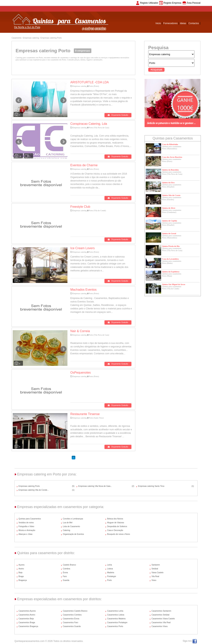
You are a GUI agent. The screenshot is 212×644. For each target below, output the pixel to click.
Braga (21, 576)
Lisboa (110, 569)
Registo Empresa (172, 3)
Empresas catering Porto (51, 38)
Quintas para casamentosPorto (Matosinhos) (172, 148)
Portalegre (112, 576)
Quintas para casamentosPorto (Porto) (172, 160)
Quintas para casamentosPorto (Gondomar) (172, 211)
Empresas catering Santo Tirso (151, 486)
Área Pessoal (194, 3)
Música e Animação (27, 530)
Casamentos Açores (27, 611)
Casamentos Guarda (72, 626)
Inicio (158, 23)
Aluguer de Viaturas (116, 523)
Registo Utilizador (149, 3)
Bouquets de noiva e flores (119, 534)
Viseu (154, 580)
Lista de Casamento (71, 526)
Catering (66, 530)
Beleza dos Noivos (115, 519)
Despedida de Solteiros (117, 526)
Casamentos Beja (26, 619)
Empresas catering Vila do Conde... (34, 490)
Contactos (194, 23)
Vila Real (155, 576)
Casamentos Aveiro (27, 615)
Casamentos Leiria (115, 611)
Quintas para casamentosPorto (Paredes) (172, 198)
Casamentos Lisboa (116, 615)
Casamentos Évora (71, 619)
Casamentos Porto (115, 626)
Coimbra (66, 569)
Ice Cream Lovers (82, 248)
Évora (65, 573)
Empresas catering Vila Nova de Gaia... (95, 486)
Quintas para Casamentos (30, 519)
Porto (109, 580)
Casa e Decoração (115, 530)
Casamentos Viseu (160, 626)
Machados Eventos (83, 290)
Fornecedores (170, 23)
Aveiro (21, 569)
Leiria (109, 565)
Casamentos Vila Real (161, 622)
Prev (19, 100)
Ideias (183, 23)
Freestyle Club (80, 207)
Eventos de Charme (84, 165)
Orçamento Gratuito (118, 115)
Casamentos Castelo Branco (75, 611)
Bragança (23, 580)
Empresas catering (31, 38)
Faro (65, 576)
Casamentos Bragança (28, 626)
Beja (20, 573)
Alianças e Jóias (25, 534)
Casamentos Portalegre (117, 622)
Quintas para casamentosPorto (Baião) (172, 262)
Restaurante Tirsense (85, 414)
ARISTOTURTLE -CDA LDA (90, 82)
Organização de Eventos (73, 534)
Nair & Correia (80, 331)
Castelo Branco (69, 565)
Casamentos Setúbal (160, 615)
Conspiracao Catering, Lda (89, 124)
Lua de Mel (68, 523)
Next (63, 100)
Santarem (156, 565)
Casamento (16, 38)
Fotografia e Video (26, 526)
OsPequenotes (81, 373)
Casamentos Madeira (116, 619)
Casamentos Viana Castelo (163, 619)
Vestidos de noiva (26, 523)
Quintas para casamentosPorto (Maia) (172, 275)
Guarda (66, 580)
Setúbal (155, 569)
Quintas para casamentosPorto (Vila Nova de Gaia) (172, 173)
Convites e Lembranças (73, 519)
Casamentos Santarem (161, 611)
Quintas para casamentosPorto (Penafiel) (172, 186)
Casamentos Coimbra (72, 615)
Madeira (111, 573)
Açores (21, 565)
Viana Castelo (157, 573)
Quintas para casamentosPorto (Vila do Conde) (172, 288)
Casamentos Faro (70, 622)
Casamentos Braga (27, 622)
